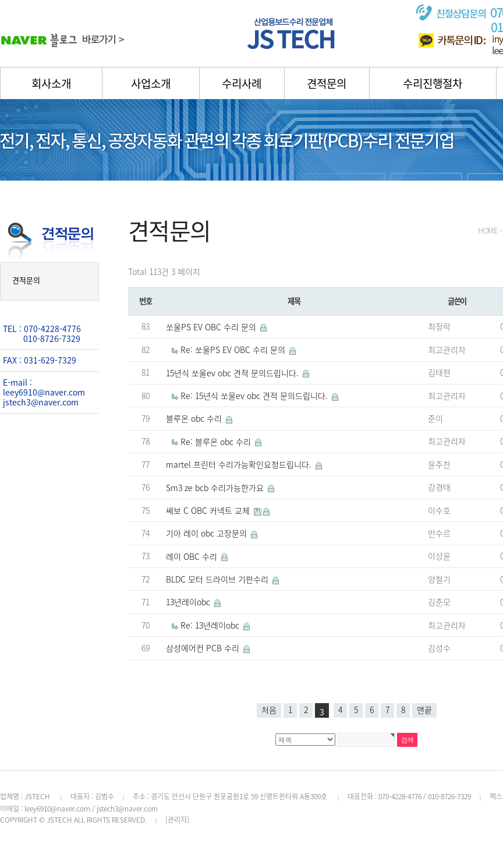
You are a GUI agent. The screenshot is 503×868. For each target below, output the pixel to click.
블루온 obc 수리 (195, 418)
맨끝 (424, 710)
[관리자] (177, 820)
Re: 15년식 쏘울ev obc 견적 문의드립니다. (255, 396)
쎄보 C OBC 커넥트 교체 (209, 510)
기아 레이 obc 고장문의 (208, 533)
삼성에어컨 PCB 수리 (204, 648)
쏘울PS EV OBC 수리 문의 (212, 327)
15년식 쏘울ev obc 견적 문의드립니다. (233, 373)
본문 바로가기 (0, 0)
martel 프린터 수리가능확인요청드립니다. (240, 464)
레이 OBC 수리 (193, 556)
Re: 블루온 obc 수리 (217, 442)
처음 (269, 710)
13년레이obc (189, 602)
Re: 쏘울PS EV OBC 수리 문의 (234, 350)
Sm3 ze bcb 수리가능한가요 (216, 488)
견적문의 (26, 280)
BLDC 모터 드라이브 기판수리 (218, 579)
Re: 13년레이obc (211, 625)
